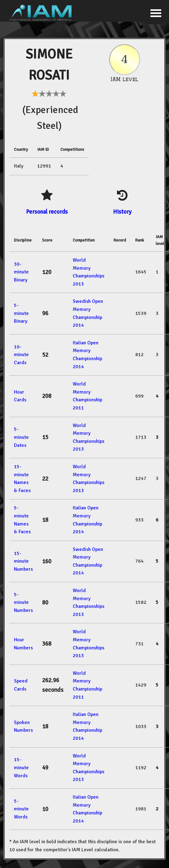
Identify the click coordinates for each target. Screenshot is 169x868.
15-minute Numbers (23, 561)
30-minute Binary (21, 272)
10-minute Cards (21, 355)
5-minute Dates (21, 437)
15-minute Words (21, 768)
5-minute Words (21, 809)
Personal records (47, 212)
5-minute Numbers (23, 602)
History (122, 212)
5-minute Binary (21, 313)
